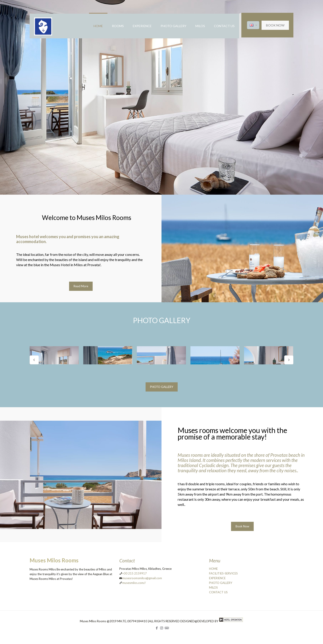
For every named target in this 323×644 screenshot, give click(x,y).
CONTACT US (218, 592)
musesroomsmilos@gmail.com (142, 578)
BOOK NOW (275, 25)
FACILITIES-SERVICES (223, 573)
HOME (213, 569)
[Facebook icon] (157, 628)
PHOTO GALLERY (221, 583)
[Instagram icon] (162, 628)
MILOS (213, 587)
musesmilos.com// (134, 583)
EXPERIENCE (217, 578)
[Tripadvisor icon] (166, 628)
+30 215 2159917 (134, 573)
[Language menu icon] (253, 25)
